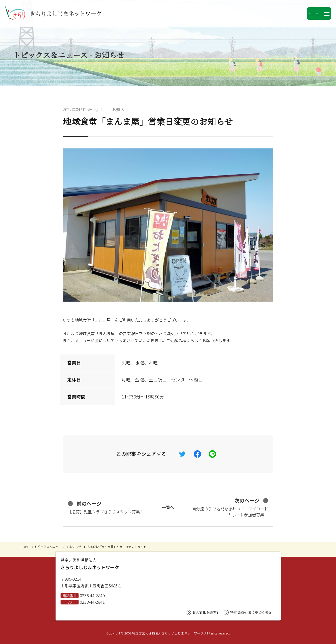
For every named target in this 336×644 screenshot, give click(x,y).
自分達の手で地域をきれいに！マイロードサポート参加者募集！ (230, 507)
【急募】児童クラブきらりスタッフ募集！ (106, 507)
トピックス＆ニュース (49, 547)
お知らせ (120, 109)
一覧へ (168, 507)
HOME (25, 547)
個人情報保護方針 (203, 612)
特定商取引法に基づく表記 (248, 612)
